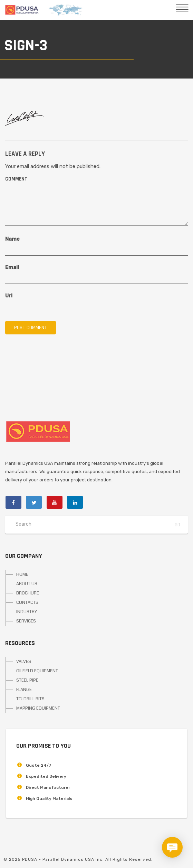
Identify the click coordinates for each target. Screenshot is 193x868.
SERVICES (26, 621)
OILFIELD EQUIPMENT (37, 671)
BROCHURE (28, 593)
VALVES (24, 662)
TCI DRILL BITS (30, 699)
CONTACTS (27, 602)
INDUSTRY (27, 612)
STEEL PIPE (27, 680)
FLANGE (24, 690)
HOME (22, 574)
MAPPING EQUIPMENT (38, 708)
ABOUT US (27, 584)
